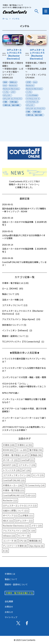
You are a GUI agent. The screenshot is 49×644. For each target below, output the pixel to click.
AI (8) (5, 551)
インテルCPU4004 (32, 95)
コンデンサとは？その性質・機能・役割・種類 (24, 377)
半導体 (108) (9, 445)
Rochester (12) (10, 500)
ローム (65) (21, 450)
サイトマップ (11, 617)
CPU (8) (23, 541)
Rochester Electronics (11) (16, 526)
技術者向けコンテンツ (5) (14, 325)
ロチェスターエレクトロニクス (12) (20, 505)
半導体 (5, 102)
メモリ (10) (36, 526)
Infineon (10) (9, 536)
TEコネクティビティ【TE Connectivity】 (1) (23, 341)
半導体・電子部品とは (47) (16, 455)
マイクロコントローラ (33, 99)
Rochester (13, 85)
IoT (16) (26, 470)
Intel (5, 85)
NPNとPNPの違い (11, 393)
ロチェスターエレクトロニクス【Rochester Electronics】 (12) (23, 312)
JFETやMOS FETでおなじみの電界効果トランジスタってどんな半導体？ (24, 428)
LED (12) (31, 495)
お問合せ (9, 607)
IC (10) (32, 531)
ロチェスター (7, 95)
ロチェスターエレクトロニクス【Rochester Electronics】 (14, 54)
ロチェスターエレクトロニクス (12, 99)
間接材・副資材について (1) (15, 336)
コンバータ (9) (10, 541)
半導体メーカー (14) (12, 485)
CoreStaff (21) (27, 460)
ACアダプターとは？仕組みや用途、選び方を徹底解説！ (24, 410)
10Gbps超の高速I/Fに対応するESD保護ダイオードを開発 (24, 235)
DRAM (5, 82)
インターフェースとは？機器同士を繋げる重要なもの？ (24, 401)
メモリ (13, 92)
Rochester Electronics (11, 89)
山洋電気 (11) (27, 515)
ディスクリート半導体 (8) (15, 546)
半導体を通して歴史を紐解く (12, 105)
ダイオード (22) (10, 460)
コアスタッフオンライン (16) (17, 475)
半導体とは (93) (25, 445)
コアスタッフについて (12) (15, 305)
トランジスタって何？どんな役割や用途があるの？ (24, 369)
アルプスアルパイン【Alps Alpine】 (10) (21, 319)
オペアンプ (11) (10, 515)
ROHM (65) (8, 450)
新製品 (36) (36, 455)
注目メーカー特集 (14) (13, 300)
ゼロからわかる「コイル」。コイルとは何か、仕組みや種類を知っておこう (24, 385)
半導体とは (10, 574)
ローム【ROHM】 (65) (13, 288)
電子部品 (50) (36, 450)
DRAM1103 (13, 82)
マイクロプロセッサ (32, 102)
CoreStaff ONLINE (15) (14, 480)
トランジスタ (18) (11, 470)
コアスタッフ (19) (27, 465)
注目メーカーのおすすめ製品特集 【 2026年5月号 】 (24, 221)
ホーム (5, 19)
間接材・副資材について (16, 584)
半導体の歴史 (14, 102)
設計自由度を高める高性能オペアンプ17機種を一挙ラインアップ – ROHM (24, 208)
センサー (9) (24, 536)
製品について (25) (11, 294)
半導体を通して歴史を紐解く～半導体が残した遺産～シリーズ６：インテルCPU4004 (36, 70)
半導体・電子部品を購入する (19, 593)
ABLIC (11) (8, 521)
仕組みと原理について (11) (16, 510)
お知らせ (9, 612)
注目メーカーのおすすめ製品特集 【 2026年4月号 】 (24, 248)
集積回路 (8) (35, 541)
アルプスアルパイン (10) (15, 531)
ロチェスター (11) (24, 521)
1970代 (28, 82)
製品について (11, 579)
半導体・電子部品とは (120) (15, 283)
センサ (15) (38, 475)
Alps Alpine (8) (37, 546)
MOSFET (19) (9, 465)
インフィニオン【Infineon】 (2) (17, 330)
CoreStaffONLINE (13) (14, 495)
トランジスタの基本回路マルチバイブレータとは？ (24, 360)
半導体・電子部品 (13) (13, 490)
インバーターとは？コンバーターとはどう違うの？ (24, 419)
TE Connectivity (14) (35, 485)
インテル (6, 92)
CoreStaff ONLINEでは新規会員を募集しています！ (24, 262)
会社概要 (9, 601)
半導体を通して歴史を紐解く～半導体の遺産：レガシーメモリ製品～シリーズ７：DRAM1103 (13, 70)
